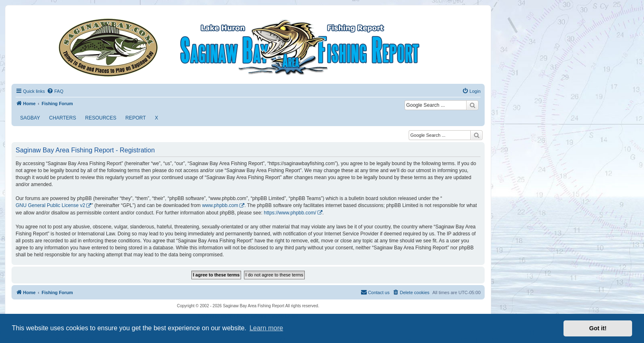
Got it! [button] (598, 328)
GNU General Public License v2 (50, 205)
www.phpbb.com (220, 205)
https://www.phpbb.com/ (290, 213)
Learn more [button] (266, 328)
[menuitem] (55, 91)
